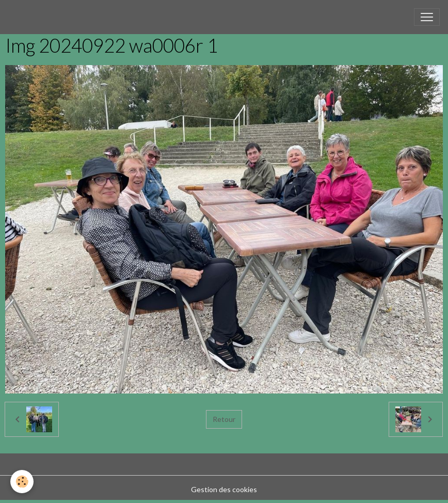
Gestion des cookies (224, 489)
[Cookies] (22, 482)
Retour (224, 419)
